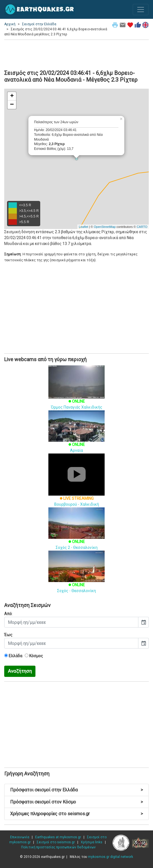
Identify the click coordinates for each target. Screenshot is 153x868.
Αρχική (10, 24)
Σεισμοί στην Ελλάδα (39, 24)
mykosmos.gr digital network (111, 857)
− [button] (12, 105)
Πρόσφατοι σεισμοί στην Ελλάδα (76, 790)
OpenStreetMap (105, 227)
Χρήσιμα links (92, 842)
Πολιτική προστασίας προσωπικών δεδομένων (58, 847)
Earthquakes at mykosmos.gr (58, 837)
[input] (71, 622)
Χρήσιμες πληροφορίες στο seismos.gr (76, 814)
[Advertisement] (76, 54)
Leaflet (83, 227)
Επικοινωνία (20, 837)
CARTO (142, 227)
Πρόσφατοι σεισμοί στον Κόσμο (76, 802)
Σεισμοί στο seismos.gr (56, 842)
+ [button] (12, 96)
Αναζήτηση (20, 671)
